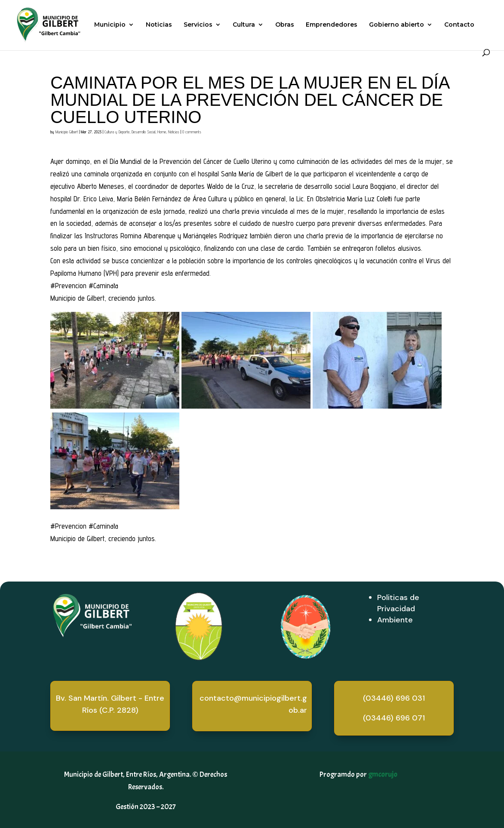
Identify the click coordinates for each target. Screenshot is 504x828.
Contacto (459, 25)
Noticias (159, 25)
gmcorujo (383, 774)
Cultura (244, 25)
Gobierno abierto (396, 25)
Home (162, 132)
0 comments (192, 132)
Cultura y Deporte (117, 132)
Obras (285, 25)
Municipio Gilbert (67, 132)
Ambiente (395, 620)
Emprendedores (332, 25)
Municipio (110, 25)
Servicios (198, 25)
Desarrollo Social (143, 132)
